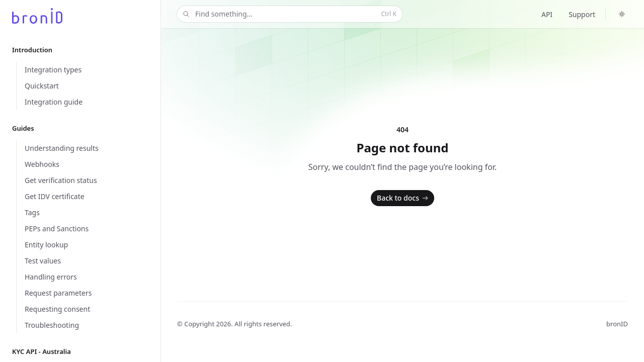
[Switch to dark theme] (622, 14)
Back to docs (404, 198)
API (547, 14)
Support (582, 14)
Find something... (289, 14)
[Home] (37, 16)
